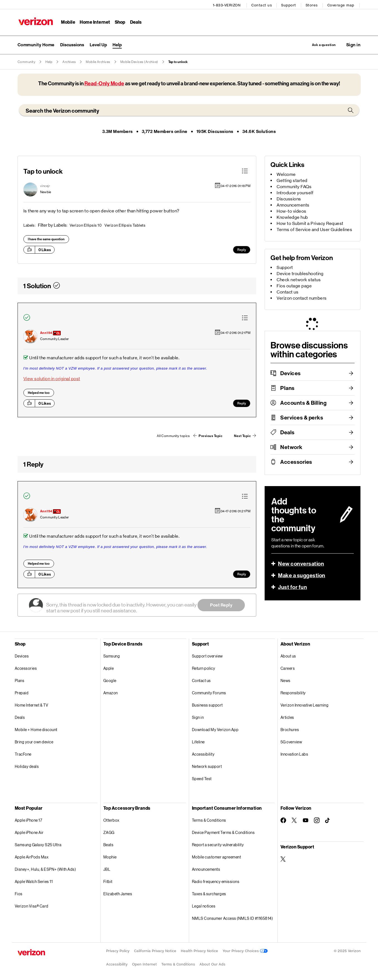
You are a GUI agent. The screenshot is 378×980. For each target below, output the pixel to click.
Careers (288, 668)
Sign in (198, 717)
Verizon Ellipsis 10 (86, 225)
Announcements (293, 204)
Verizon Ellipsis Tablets (125, 225)
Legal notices (204, 905)
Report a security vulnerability (218, 844)
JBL (107, 869)
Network (291, 447)
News (286, 680)
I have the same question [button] (46, 239)
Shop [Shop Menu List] (119, 21)
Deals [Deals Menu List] (135, 21)
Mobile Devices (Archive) (139, 61)
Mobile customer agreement (217, 856)
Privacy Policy (118, 950)
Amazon (111, 692)
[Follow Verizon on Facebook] (283, 820)
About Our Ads (212, 964)
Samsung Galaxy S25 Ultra (38, 844)
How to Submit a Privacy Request (310, 223)
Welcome (286, 174)
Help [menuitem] (117, 44)
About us (288, 655)
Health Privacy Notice (199, 950)
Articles (287, 717)
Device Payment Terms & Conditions (223, 832)
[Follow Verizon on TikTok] (328, 820)
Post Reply (221, 604)
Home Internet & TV (32, 704)
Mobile (67, 21)
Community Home (36, 44)
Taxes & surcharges (209, 893)
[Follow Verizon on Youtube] (306, 820)
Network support (207, 766)
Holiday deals (27, 766)
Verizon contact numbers (302, 298)
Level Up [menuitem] (98, 44)
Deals (287, 432)
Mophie (110, 856)
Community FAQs (294, 186)
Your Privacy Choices (245, 950)
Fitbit (108, 881)
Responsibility (293, 692)
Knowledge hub (292, 217)
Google (110, 680)
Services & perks (302, 417)
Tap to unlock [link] (178, 61)
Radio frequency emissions (216, 881)
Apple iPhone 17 (29, 820)
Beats (108, 844)
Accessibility (203, 754)
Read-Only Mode (104, 83)
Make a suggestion (302, 575)
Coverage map (342, 4)
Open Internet (144, 964)
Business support (207, 704)
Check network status (299, 279)
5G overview (291, 741)
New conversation (301, 563)
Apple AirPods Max (32, 856)
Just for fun (292, 586)
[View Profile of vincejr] (45, 185)
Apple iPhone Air (29, 832)
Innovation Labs (294, 754)
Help (49, 61)
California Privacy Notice (155, 950)
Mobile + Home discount (36, 729)
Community (27, 61)
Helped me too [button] (39, 392)
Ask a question (318, 44)
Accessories (296, 461)
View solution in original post (52, 378)
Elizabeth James (118, 893)
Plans (287, 387)
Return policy (204, 668)
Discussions (289, 198)
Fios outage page (294, 285)
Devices (291, 373)
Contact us (263, 4)
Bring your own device (34, 741)
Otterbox (111, 820)
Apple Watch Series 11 (34, 881)
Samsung (112, 655)
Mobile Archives (98, 61)
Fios (19, 893)
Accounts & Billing (303, 402)
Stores (313, 4)
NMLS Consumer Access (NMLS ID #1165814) (232, 918)
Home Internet (94, 21)
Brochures (290, 729)
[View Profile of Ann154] (46, 333)
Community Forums (209, 692)
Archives (69, 61)
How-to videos (292, 211)
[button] (353, 44)
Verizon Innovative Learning (305, 704)
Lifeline (198, 741)
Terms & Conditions (209, 820)
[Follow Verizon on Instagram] (317, 820)
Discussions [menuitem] (72, 44)
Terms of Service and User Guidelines (314, 229)
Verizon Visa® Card (32, 905)
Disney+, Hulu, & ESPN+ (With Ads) (45, 869)
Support (290, 4)
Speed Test (202, 778)
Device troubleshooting (300, 273)
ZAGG (109, 832)
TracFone (23, 754)
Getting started (292, 180)
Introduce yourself (295, 192)
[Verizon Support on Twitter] (283, 858)
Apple (109, 668)
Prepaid (22, 692)
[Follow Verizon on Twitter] (294, 820)
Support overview (207, 655)
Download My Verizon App (215, 729)
